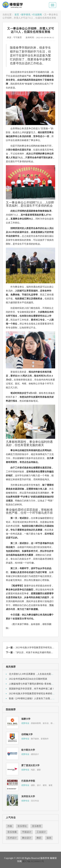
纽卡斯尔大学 (28, 750)
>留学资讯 (25, 15)
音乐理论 (22, 826)
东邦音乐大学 (28, 796)
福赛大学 (26, 719)
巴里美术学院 (28, 781)
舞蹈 (39, 838)
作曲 (10, 826)
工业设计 (41, 832)
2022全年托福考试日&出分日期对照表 (28, 679)
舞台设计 (27, 838)
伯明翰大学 (27, 734)
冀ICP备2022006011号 (33, 861)
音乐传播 (12, 832)
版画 (49, 838)
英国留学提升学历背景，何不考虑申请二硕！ (32, 689)
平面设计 (27, 832)
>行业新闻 (37, 15)
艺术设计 (12, 838)
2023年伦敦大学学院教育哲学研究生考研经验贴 (33, 694)
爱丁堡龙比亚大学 (30, 765)
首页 (17, 15)
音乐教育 (37, 826)
